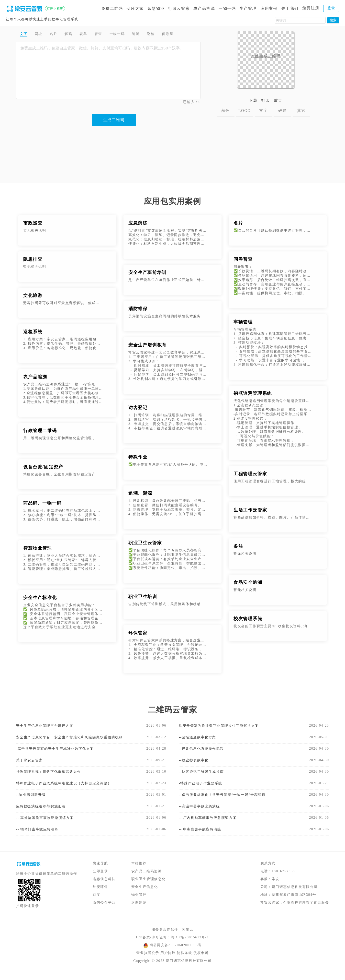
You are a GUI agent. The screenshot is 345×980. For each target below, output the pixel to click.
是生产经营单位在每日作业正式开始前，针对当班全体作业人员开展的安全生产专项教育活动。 (168, 280)
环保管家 (138, 633)
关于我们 (290, 8)
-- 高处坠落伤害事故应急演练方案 (49, 824)
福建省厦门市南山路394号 (294, 902)
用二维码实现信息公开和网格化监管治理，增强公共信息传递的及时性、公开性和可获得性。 (63, 438)
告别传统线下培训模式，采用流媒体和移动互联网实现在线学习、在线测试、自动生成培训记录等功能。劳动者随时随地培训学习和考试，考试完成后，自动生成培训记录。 (168, 604)
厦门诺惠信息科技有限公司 (295, 894)
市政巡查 (33, 223)
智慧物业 (156, 8)
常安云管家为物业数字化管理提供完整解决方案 (224, 726)
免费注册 (311, 8)
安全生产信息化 (145, 894)
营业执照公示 (148, 960)
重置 (278, 100)
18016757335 (284, 879)
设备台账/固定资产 (43, 467)
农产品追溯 (35, 377)
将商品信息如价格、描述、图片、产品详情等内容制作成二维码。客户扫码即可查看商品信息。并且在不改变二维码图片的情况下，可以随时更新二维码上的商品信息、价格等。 (273, 517)
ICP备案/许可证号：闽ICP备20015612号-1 (172, 945)
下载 (253, 100)
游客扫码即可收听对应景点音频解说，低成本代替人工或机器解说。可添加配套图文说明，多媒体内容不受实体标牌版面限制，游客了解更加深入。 (63, 303)
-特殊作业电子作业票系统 (203, 787)
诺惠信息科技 (104, 886)
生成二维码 (114, 121)
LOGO (245, 111)
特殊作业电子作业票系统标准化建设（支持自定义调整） (70, 787)
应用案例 (269, 8)
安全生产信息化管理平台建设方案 (48, 726)
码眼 (283, 111)
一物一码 (227, 8)
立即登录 (100, 879)
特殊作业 (138, 457)
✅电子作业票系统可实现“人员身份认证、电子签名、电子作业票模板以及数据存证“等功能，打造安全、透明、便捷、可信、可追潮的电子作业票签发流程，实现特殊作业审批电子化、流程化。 (168, 465)
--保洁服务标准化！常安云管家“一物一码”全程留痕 (228, 799)
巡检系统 (33, 332)
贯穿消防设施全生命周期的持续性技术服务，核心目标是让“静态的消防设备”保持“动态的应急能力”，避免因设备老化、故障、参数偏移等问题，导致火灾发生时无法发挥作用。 (168, 316)
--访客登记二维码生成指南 (204, 775)
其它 (301, 111)
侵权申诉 (201, 960)
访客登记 (138, 408)
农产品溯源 (204, 8)
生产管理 (248, 8)
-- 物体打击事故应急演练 (40, 836)
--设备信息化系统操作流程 (204, 750)
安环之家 (135, 8)
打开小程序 (55, 9)
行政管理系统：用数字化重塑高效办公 (53, 775)
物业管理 (139, 902)
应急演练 (138, 223)
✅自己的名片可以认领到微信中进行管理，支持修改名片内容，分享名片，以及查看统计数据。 (273, 230)
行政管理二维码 (40, 431)
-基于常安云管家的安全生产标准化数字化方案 (60, 750)
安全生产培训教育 (148, 345)
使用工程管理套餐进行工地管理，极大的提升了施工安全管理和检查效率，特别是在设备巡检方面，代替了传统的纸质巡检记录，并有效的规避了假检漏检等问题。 (273, 481)
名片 (58, 35)
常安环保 (100, 894)
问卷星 (189, 35)
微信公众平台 (104, 910)
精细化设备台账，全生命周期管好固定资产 (59, 474)
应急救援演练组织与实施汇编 (44, 812)
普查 (109, 35)
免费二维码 (112, 8)
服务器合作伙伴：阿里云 (173, 937)
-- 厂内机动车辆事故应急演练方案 (211, 824)
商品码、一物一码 (42, 503)
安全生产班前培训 (148, 272)
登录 (331, 8)
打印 (266, 100)
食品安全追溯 (248, 582)
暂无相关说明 (35, 230)
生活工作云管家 (250, 510)
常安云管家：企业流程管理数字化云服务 (295, 910)
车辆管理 (243, 322)
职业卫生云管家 (145, 543)
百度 (96, 902)
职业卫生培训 (143, 597)
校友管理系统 (248, 619)
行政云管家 (179, 8)
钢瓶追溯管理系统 (253, 393)
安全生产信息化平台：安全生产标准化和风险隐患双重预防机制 (70, 738)
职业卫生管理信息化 (148, 886)
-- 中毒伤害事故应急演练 (203, 836)
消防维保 (138, 309)
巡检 (169, 35)
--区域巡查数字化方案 (200, 738)
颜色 (226, 111)
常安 (276, 886)
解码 (75, 35)
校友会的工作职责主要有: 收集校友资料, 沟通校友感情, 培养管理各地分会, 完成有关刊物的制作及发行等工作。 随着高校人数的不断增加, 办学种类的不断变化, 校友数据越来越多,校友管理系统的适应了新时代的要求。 (273, 626)
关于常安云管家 (31, 763)
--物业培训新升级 (33, 799)
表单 (92, 35)
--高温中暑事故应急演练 (202, 812)
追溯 (152, 35)
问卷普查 (243, 259)
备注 (238, 546)
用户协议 (168, 960)
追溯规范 (139, 910)
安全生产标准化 (40, 598)
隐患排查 (33, 259)
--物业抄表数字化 (195, 763)
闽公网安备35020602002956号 (176, 952)
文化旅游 (33, 295)
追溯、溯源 (140, 493)
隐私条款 (185, 960)
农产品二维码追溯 (147, 879)
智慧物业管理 (38, 548)
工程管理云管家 (250, 474)
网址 (41, 35)
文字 (25, 35)
